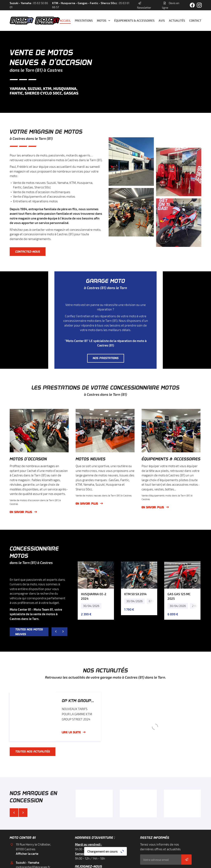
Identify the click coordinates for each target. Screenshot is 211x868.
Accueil (65, 21)
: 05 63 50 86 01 (29, 5)
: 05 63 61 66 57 (91, 5)
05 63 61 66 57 (26, 851)
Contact (195, 21)
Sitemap (160, 863)
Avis (162, 21)
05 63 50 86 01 (26, 828)
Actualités (177, 21)
